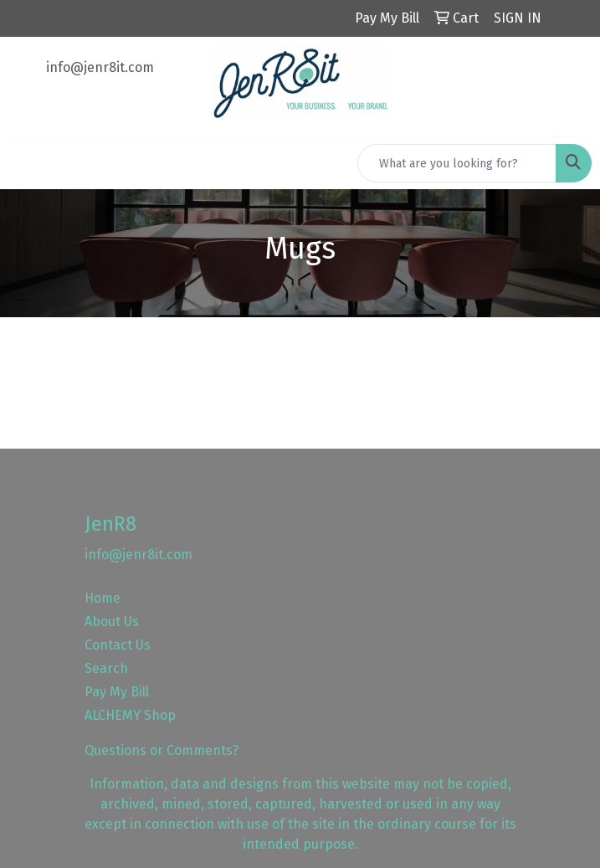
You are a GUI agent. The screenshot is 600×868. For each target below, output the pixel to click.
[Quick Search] (457, 163)
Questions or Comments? (162, 750)
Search (106, 668)
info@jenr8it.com (100, 67)
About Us (112, 621)
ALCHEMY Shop (130, 715)
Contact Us (118, 645)
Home (103, 598)
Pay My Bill (117, 692)
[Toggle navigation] (26, 163)
